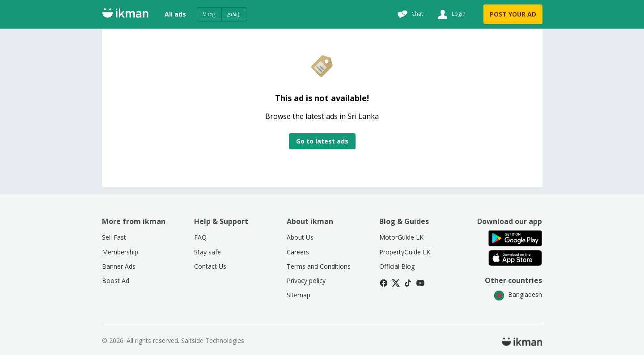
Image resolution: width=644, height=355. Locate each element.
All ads (175, 14)
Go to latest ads (322, 141)
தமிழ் (234, 14)
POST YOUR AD (513, 14)
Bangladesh (518, 294)
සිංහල (209, 14)
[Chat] (409, 14)
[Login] (451, 14)
